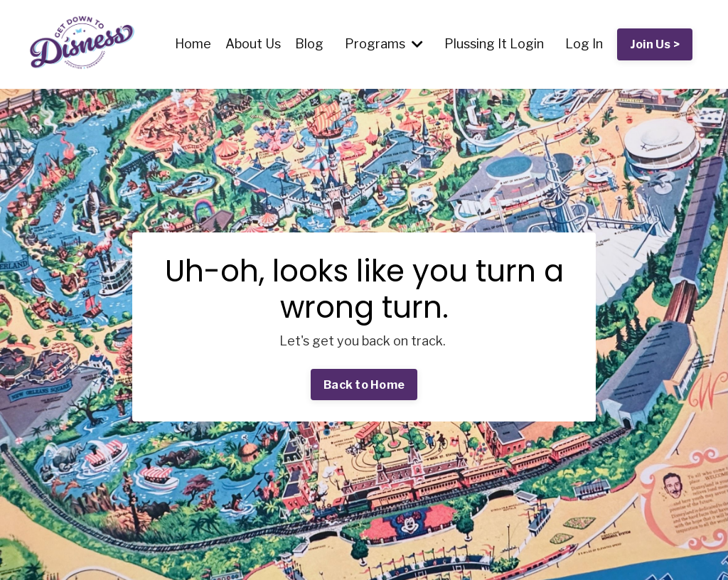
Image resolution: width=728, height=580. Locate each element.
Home (193, 44)
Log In (584, 44)
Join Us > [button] (655, 44)
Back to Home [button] (364, 385)
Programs (384, 44)
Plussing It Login (494, 44)
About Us (253, 44)
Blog (309, 44)
